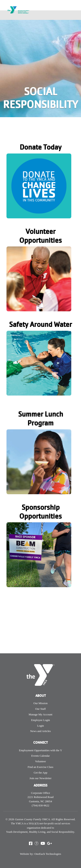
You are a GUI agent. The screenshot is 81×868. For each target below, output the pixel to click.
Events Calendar (41, 756)
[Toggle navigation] (75, 15)
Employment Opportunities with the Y (41, 750)
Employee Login (40, 720)
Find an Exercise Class (40, 767)
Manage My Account (41, 714)
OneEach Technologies (48, 854)
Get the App (40, 773)
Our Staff (40, 709)
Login (40, 726)
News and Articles (40, 731)
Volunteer (40, 761)
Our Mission (40, 703)
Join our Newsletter (41, 778)
